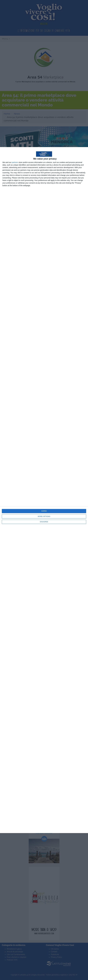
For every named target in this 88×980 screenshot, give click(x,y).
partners (15, 162)
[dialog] (44, 490)
